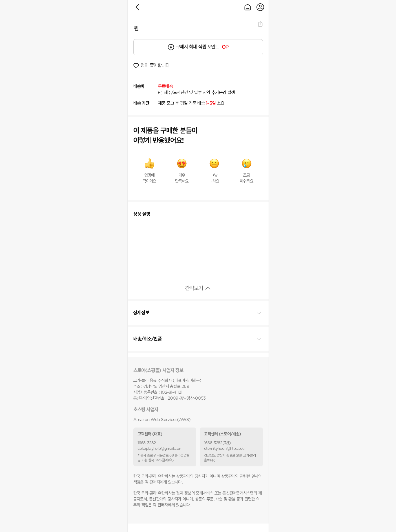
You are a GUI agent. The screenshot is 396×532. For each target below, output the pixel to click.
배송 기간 (141, 103)
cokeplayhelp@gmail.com (160, 449)
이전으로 (137, 7)
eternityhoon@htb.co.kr (225, 449)
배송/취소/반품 (148, 339)
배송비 (139, 86)
